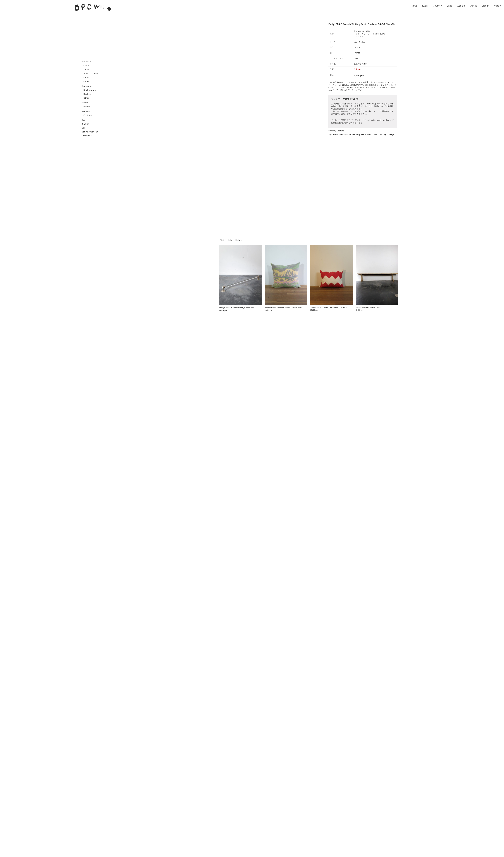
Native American (90, 132)
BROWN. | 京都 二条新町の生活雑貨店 (93, 7)
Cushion (88, 115)
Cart (496, 6)
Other (86, 81)
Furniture (86, 62)
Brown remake (396, 119)
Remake (86, 111)
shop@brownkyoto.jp (434, 107)
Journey (438, 6)
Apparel (461, 6)
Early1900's (417, 119)
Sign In (485, 6)
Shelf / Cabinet (91, 73)
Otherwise (87, 136)
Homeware (87, 86)
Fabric (85, 103)
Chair (86, 66)
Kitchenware (90, 90)
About (474, 6)
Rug (84, 120)
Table (86, 70)
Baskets (88, 94)
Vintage (447, 119)
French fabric (429, 119)
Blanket (85, 124)
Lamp (86, 77)
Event (425, 6)
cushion (407, 119)
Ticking (440, 119)
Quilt (84, 128)
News (414, 6)
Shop (449, 6)
